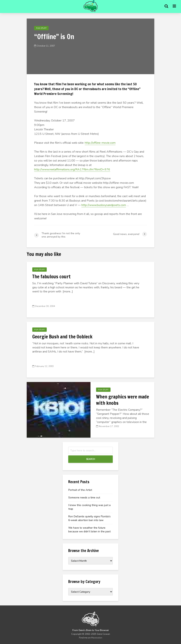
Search (90, 459)
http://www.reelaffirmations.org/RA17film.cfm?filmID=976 (72, 169)
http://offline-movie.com (100, 143)
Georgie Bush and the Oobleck (62, 337)
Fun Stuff (41, 28)
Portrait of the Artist (80, 490)
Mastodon (97, 638)
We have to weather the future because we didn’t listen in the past (89, 530)
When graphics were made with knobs (122, 400)
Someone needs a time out (84, 498)
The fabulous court (51, 277)
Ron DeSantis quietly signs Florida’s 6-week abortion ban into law (89, 518)
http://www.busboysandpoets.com (104, 205)
